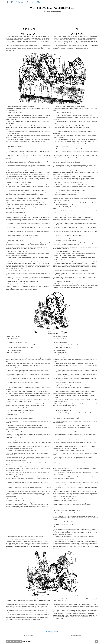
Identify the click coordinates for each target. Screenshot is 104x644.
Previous (49, 23)
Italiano (30, 2)
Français (20, 2)
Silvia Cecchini (78, 637)
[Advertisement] (52, 16)
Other (39, 2)
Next (56, 23)
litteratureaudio (31, 637)
